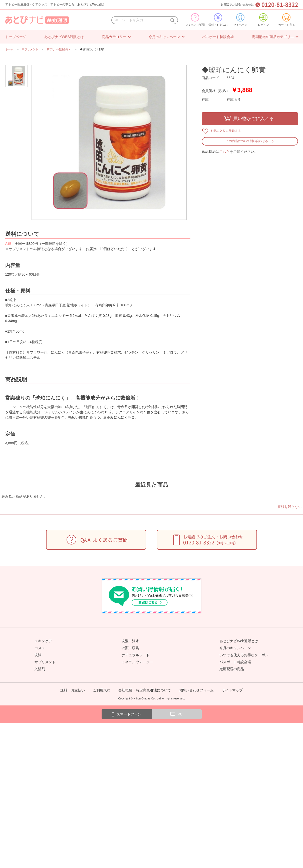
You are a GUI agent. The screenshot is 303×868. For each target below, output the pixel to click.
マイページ (240, 20)
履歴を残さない (289, 507)
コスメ (40, 648)
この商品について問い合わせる (247, 141)
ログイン (263, 20)
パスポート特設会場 (218, 37)
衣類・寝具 (130, 648)
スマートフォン (126, 714)
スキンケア (43, 641)
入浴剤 (40, 669)
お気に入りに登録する (226, 131)
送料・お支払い (218, 20)
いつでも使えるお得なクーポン (244, 655)
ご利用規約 (102, 690)
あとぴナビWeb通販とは (239, 641)
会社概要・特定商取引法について (145, 690)
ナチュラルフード (136, 655)
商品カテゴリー (114, 37)
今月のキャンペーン (164, 37)
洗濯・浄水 (130, 641)
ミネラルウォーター (137, 662)
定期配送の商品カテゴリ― (273, 37)
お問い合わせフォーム (196, 690)
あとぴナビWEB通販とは (64, 37)
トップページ (16, 37)
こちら (224, 152)
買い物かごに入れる (253, 119)
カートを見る (286, 20)
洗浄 (38, 655)
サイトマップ (232, 690)
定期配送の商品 (232, 669)
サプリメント (45, 662)
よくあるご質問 (195, 20)
